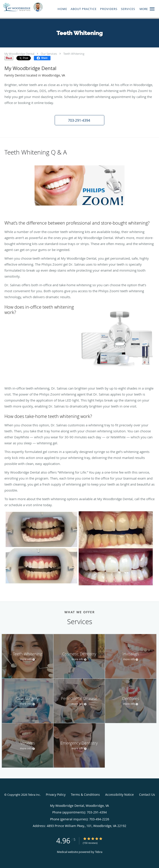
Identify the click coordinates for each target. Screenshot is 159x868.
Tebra (99, 852)
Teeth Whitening (74, 54)
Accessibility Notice (119, 795)
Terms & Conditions (85, 795)
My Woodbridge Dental (19, 54)
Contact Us (147, 795)
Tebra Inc (34, 795)
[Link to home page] (29, 7)
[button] (152, 9)
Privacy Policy (56, 795)
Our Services (49, 54)
